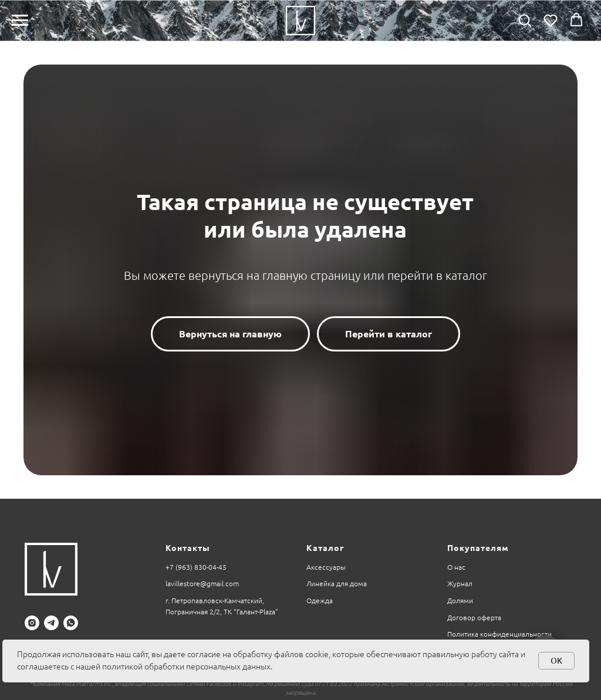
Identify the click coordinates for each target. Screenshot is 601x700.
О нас (456, 567)
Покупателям (478, 548)
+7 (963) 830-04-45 (196, 567)
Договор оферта (474, 618)
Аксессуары (326, 567)
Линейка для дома (337, 584)
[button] (525, 20)
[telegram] (51, 623)
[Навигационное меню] (20, 21)
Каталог (325, 548)
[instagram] (32, 623)
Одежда (320, 601)
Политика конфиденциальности (499, 634)
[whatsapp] (71, 623)
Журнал (460, 584)
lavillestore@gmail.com (202, 584)
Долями (460, 601)
